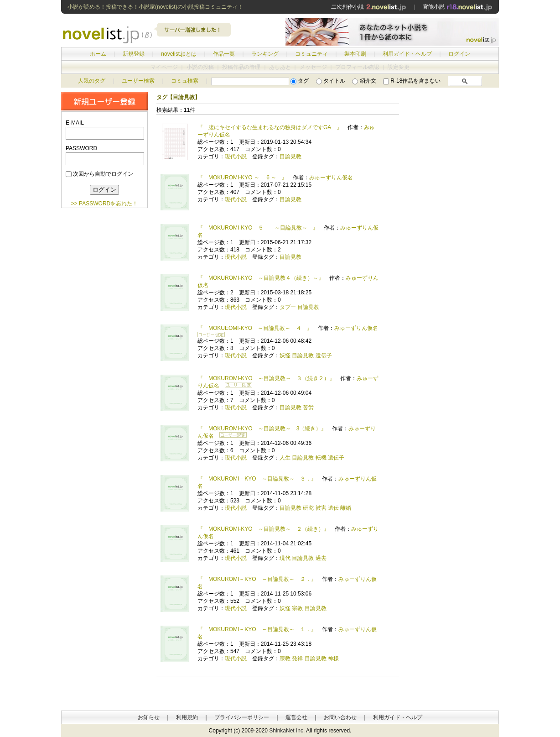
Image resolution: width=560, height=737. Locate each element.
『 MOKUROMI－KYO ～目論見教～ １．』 (257, 629)
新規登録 (134, 54)
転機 (321, 458)
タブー (288, 307)
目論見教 (290, 157)
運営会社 (296, 717)
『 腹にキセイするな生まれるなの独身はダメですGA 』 (270, 127)
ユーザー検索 (138, 81)
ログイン (459, 54)
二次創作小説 (368, 7)
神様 (333, 659)
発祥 (297, 659)
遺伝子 (324, 355)
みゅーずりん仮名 (331, 178)
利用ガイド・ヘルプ (407, 54)
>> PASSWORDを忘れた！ (104, 204)
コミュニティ (311, 54)
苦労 (308, 408)
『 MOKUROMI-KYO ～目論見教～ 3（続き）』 (262, 429)
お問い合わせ (340, 717)
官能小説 (458, 7)
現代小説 (236, 157)
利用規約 (187, 717)
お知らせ (149, 717)
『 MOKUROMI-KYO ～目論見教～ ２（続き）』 (263, 529)
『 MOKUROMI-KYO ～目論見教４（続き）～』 (261, 278)
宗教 (297, 608)
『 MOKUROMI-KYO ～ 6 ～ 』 (242, 178)
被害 (321, 508)
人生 (285, 458)
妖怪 (285, 355)
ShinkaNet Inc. (287, 731)
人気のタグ (92, 81)
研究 (308, 508)
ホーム (98, 54)
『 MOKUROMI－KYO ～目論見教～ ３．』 (257, 479)
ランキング (265, 54)
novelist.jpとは (179, 54)
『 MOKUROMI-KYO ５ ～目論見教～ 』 (258, 228)
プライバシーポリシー (242, 717)
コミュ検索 (185, 81)
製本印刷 (355, 54)
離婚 (346, 508)
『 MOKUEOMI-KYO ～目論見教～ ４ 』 (255, 328)
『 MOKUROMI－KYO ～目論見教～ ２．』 (257, 579)
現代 (285, 558)
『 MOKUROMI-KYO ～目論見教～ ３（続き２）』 (266, 378)
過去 (321, 558)
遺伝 (333, 508)
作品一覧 (224, 54)
